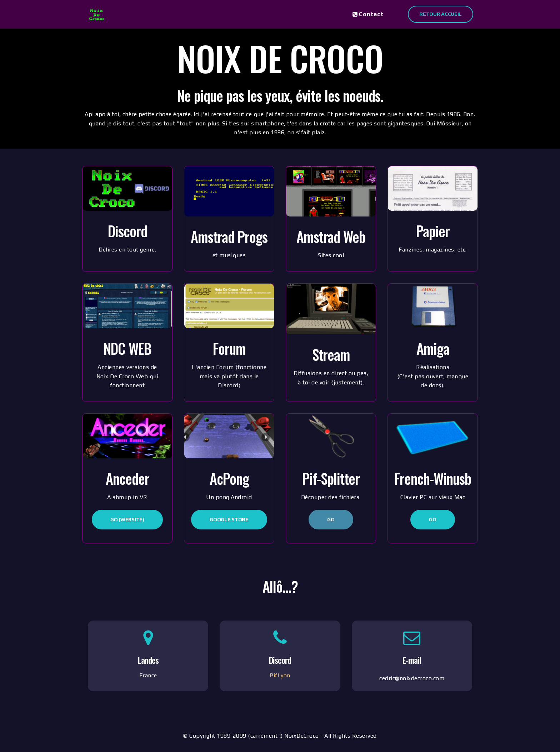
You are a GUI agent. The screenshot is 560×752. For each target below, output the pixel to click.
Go (331, 519)
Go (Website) (127, 519)
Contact (368, 14)
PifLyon (280, 675)
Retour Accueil (441, 14)
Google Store (229, 519)
